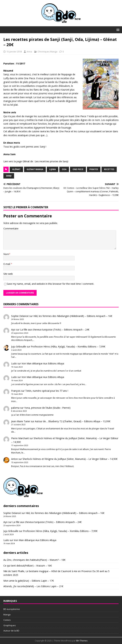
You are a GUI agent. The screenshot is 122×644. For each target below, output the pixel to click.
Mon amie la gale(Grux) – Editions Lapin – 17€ (29, 581)
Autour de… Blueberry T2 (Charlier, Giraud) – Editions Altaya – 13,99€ (73, 421)
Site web (8, 274)
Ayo (13, 330)
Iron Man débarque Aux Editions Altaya (43, 363)
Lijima (53, 169)
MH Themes (82, 641)
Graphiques (10, 625)
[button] (117, 30)
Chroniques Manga (47, 52)
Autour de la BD (11, 631)
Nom (6, 254)
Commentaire (11, 228)
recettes (109, 169)
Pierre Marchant (20, 438)
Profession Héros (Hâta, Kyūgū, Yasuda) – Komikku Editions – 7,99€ (68, 347)
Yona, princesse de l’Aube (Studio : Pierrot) (47, 408)
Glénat (16, 169)
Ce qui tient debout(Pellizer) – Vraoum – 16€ (28, 566)
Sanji (9, 176)
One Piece (78, 169)
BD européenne (12, 609)
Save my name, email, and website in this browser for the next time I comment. (50, 284)
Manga (7, 614)
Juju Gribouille (19, 347)
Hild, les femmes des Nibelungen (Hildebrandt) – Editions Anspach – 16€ (73, 316)
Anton (14, 459)
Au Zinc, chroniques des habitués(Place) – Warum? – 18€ (34, 560)
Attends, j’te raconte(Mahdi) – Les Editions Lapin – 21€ (33, 586)
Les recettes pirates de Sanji (52, 161)
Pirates (94, 169)
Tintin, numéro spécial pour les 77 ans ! (47, 391)
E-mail (7, 264)
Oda (64, 169)
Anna (29, 52)
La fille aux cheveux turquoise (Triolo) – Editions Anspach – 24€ (55, 330)
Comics (7, 620)
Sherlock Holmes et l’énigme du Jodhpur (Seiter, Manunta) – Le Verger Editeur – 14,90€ (70, 459)
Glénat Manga (35, 169)
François (16, 391)
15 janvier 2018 (14, 52)
